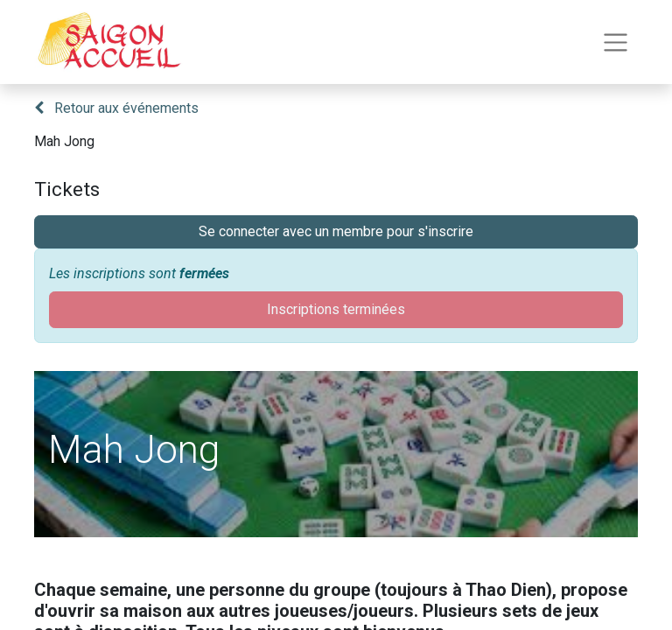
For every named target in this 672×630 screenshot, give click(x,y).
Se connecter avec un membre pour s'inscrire (336, 231)
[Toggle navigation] (616, 42)
